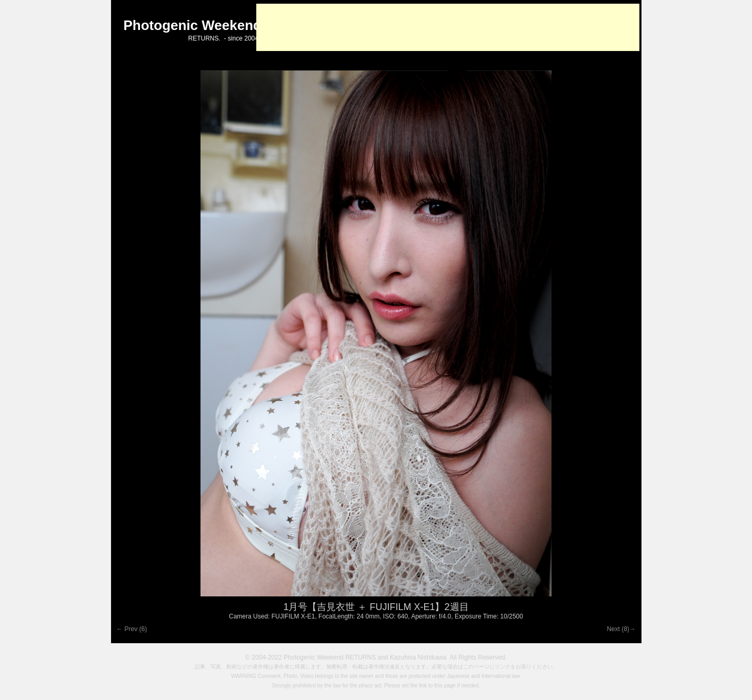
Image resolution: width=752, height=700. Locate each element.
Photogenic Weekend (193, 25)
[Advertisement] (448, 27)
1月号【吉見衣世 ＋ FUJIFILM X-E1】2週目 (376, 607)
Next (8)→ (623, 629)
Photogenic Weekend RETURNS (330, 657)
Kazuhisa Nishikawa (418, 657)
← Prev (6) (130, 629)
